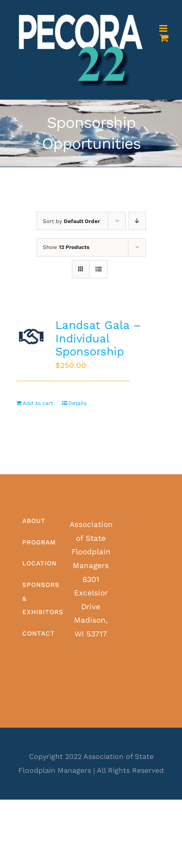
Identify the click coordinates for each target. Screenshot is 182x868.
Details (77, 403)
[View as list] (98, 269)
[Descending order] (137, 221)
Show (66, 247)
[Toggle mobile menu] (164, 28)
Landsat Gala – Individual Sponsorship (98, 338)
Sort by (71, 221)
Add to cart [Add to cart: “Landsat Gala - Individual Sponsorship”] (38, 403)
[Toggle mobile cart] (164, 38)
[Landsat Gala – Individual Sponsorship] (31, 337)
